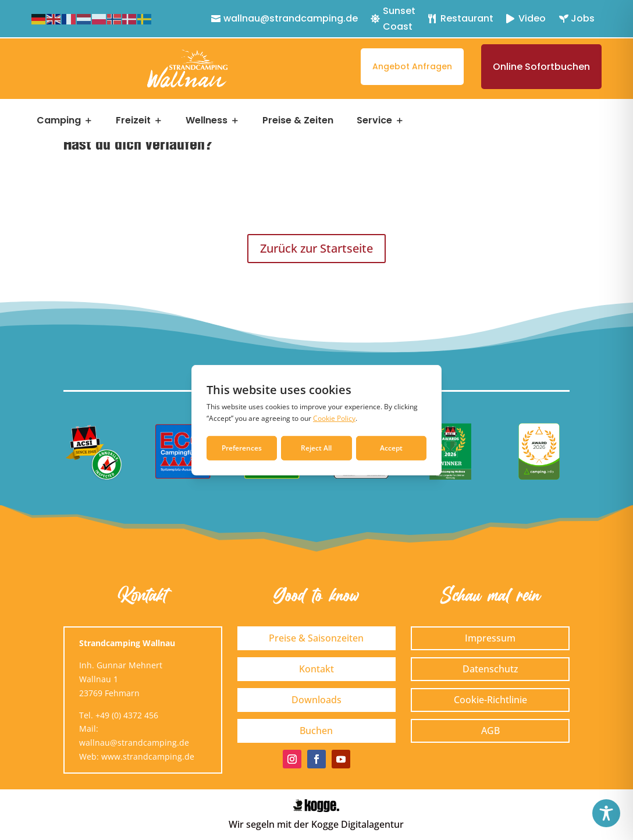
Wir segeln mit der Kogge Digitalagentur (316, 824)
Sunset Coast (399, 19)
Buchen (316, 731)
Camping (59, 120)
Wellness (207, 120)
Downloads (316, 700)
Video (532, 18)
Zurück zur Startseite (316, 248)
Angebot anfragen (412, 66)
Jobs (583, 18)
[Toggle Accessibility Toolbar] (606, 813)
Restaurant (467, 18)
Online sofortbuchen (541, 67)
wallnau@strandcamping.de (291, 18)
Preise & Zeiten (298, 120)
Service (374, 120)
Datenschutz (490, 669)
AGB (490, 731)
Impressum (490, 638)
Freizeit (133, 120)
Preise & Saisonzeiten (316, 638)
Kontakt (316, 669)
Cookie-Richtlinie (490, 700)
